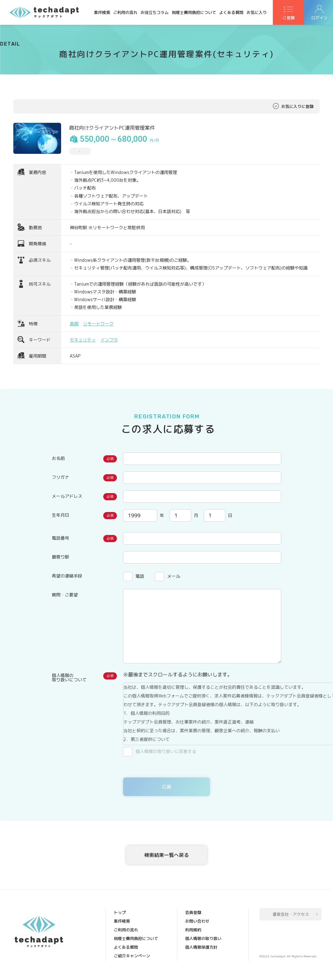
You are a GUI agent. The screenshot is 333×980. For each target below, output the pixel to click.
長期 (74, 324)
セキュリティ (83, 340)
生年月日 (60, 515)
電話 (140, 576)
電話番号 (60, 538)
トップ (120, 912)
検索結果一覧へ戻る (166, 855)
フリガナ (60, 477)
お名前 (58, 458)
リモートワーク (98, 324)
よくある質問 (231, 12)
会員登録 (193, 912)
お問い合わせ (197, 921)
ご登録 (289, 19)
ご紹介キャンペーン (132, 956)
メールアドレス (67, 496)
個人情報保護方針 (201, 947)
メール (174, 576)
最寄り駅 (60, 557)
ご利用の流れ (125, 12)
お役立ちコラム (155, 12)
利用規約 (193, 930)
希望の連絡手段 (67, 576)
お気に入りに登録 (297, 106)
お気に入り (257, 12)
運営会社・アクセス (291, 914)
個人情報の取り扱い (203, 938)
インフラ (109, 340)
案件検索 (102, 12)
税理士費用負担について (194, 12)
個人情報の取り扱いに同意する (166, 751)
